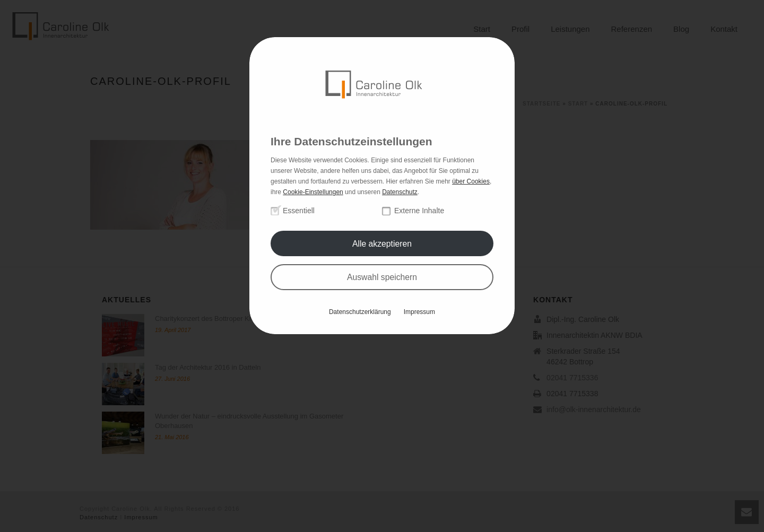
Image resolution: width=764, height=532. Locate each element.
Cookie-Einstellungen (313, 192)
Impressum (419, 312)
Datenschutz (400, 192)
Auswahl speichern (382, 277)
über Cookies (471, 181)
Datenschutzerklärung (360, 312)
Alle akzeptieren (382, 244)
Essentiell (299, 211)
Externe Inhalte (419, 211)
